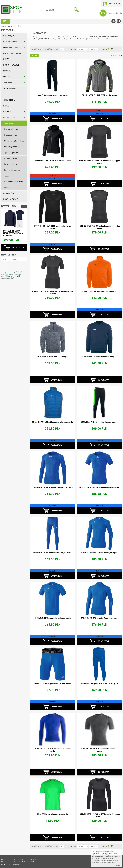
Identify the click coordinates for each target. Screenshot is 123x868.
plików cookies (97, 855)
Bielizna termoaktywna (14, 182)
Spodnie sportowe (12, 152)
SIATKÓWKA (8, 123)
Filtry (35, 55)
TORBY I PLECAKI (10, 88)
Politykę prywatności (12, 276)
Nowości (5, 862)
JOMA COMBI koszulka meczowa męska (53, 814)
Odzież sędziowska (12, 147)
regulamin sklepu (15, 274)
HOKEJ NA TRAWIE (11, 199)
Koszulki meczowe (12, 164)
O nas (33, 862)
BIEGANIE (7, 112)
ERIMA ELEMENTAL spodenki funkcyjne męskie (53, 683)
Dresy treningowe (11, 129)
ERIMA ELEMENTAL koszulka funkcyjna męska (99, 553)
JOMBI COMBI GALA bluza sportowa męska (99, 291)
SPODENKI (8, 82)
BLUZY (6, 59)
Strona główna (7, 26)
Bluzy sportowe (11, 158)
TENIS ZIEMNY (9, 100)
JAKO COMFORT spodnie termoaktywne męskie (99, 683)
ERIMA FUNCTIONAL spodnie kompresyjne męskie (53, 553)
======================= (14, 94)
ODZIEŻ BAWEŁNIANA (12, 53)
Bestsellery (9, 206)
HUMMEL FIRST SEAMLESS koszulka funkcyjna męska (53, 227)
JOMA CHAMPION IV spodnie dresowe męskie (99, 422)
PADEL (6, 106)
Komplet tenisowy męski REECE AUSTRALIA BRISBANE (13, 233)
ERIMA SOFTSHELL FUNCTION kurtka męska (99, 95)
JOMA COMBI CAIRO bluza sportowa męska (99, 357)
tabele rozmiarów (21, 862)
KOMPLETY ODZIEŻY (12, 47)
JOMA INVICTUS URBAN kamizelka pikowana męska (53, 422)
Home (4, 859)
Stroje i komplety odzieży (14, 141)
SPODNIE (7, 71)
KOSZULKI (7, 77)
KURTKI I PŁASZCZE (11, 65)
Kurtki (7, 187)
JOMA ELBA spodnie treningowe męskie (53, 95)
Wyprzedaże (18, 859)
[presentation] (14, 265)
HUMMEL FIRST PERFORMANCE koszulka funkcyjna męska (99, 162)
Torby (7, 176)
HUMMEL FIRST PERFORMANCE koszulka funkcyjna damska (53, 292)
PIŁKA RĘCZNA (9, 117)
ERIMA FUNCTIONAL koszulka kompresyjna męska (53, 487)
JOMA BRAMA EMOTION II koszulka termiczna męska (53, 750)
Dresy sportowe (11, 135)
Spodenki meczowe (12, 170)
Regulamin (18, 864)
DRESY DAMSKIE (10, 42)
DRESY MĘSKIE (9, 36)
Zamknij (118, 865)
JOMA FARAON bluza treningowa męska (53, 357)
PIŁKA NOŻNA (9, 193)
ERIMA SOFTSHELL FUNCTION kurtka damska (53, 161)
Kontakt (34, 859)
